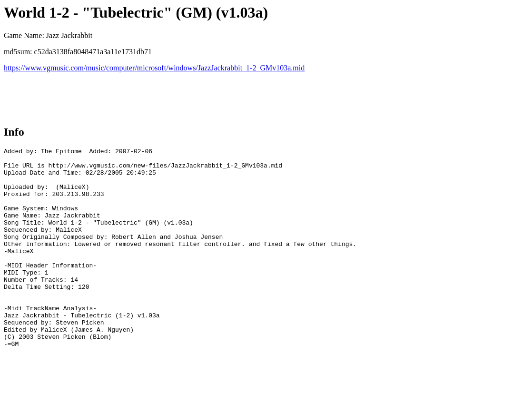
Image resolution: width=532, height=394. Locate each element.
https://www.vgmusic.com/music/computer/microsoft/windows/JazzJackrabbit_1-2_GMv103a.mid (154, 68)
